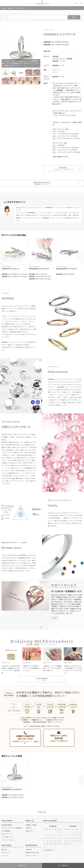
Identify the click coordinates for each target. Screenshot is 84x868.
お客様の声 (28, 828)
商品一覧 (10, 8)
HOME (3, 8)
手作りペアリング (7, 834)
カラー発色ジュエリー (8, 837)
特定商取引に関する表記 (32, 853)
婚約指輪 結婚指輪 (7, 825)
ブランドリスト (6, 853)
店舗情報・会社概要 (31, 825)
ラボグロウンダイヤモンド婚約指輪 (11, 828)
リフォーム (5, 856)
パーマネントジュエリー (8, 840)
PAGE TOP (42, 812)
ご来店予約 (28, 850)
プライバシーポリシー (32, 856)
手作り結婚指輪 (6, 831)
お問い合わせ (29, 831)
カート (81, 3)
